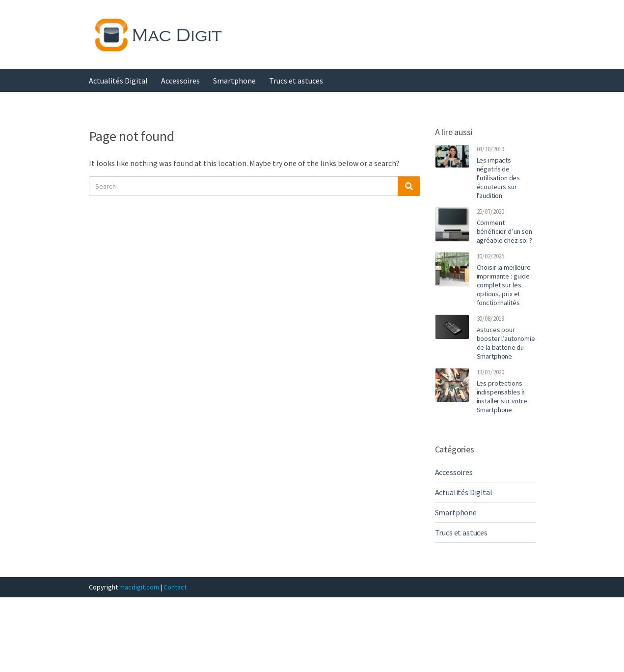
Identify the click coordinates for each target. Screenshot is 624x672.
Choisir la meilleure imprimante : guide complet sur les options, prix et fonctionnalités (504, 285)
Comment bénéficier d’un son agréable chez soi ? (504, 231)
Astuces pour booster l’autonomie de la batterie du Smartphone (506, 343)
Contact (175, 587)
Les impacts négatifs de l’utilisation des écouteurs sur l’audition (499, 178)
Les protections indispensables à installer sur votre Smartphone (502, 396)
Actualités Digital (118, 81)
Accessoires (180, 81)
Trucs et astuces (296, 81)
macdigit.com (139, 587)
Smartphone (234, 81)
